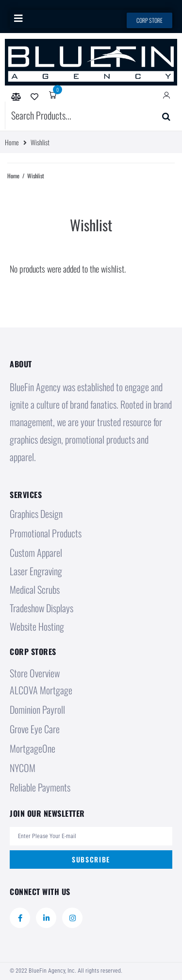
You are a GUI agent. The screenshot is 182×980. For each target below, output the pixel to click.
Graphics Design (36, 514)
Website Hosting (37, 626)
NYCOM (23, 768)
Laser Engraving (36, 571)
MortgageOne (33, 748)
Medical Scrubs (35, 589)
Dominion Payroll (37, 709)
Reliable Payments (40, 787)
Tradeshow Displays (41, 608)
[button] (18, 18)
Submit (152, 115)
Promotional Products (46, 533)
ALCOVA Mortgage (41, 690)
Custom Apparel (36, 552)
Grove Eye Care (35, 729)
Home (12, 142)
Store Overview (35, 673)
